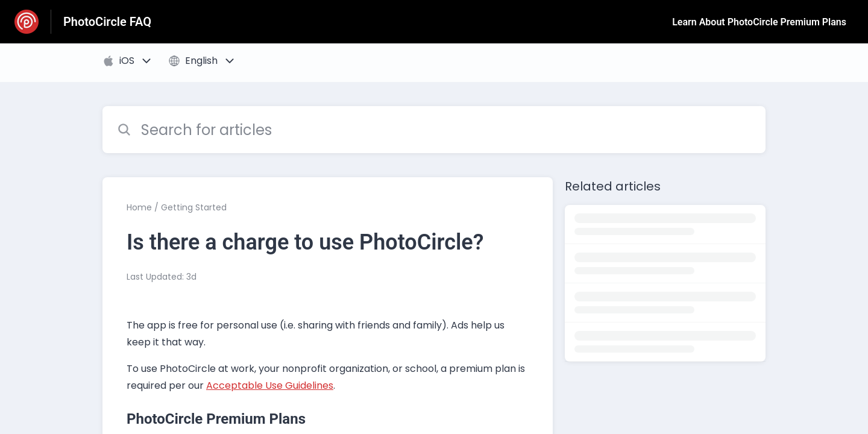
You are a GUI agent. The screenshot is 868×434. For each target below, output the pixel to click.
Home (139, 207)
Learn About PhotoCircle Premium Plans (759, 22)
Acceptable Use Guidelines (270, 385)
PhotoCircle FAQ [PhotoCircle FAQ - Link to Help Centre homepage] (107, 22)
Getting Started (194, 207)
